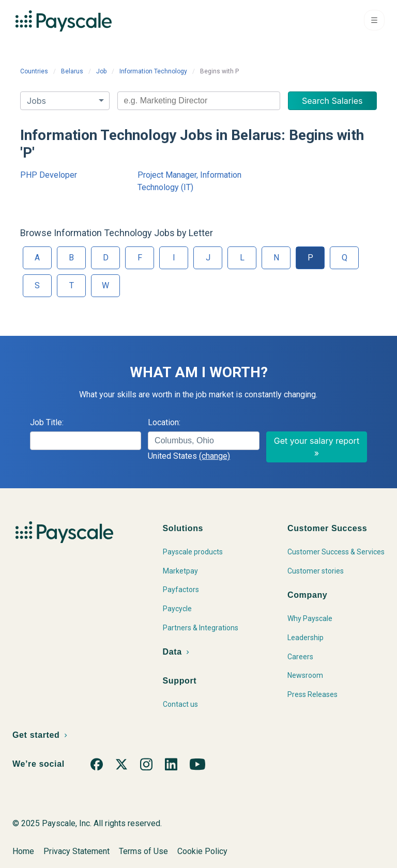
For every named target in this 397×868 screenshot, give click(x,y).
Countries (34, 71)
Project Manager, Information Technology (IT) (189, 181)
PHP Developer (49, 175)
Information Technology (153, 71)
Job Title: (47, 422)
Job (101, 71)
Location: (164, 422)
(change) (215, 456)
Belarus (72, 71)
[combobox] (199, 101)
